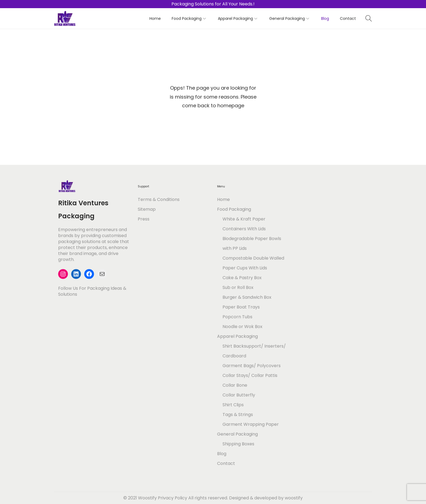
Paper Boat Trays (241, 307)
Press (144, 219)
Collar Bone (235, 385)
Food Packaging (234, 209)
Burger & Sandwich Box (247, 297)
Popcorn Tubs (237, 317)
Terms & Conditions (159, 199)
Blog (222, 454)
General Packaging (237, 434)
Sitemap (147, 209)
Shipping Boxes (238, 444)
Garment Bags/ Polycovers (252, 366)
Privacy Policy (173, 498)
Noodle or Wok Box (242, 327)
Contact (226, 463)
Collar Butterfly (239, 395)
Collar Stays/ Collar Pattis (250, 375)
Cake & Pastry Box (242, 278)
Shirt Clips (233, 405)
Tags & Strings (238, 415)
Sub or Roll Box (238, 287)
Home (223, 199)
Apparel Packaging (237, 336)
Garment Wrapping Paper (251, 424)
